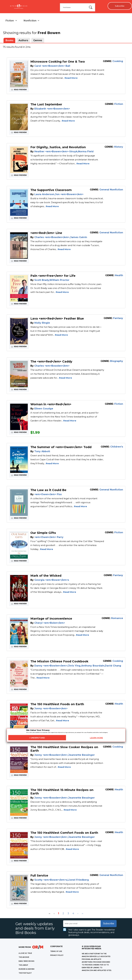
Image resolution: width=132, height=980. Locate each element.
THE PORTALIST (25, 973)
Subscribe (119, 6)
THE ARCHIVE (24, 958)
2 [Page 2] (63, 914)
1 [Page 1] (59, 914)
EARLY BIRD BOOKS (27, 961)
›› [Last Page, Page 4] (83, 914)
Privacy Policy (57, 956)
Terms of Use (56, 952)
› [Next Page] (78, 914)
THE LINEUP (23, 965)
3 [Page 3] (68, 914)
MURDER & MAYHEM (27, 969)
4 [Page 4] (73, 914)
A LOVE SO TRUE (25, 954)
